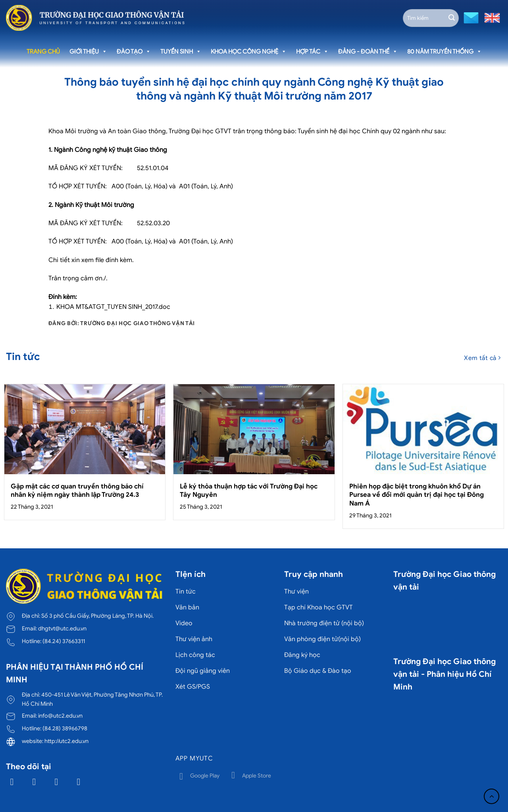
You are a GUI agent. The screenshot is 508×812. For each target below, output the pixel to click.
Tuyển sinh (181, 52)
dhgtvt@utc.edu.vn (62, 628)
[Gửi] (452, 18)
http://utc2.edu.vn (66, 741)
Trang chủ (43, 52)
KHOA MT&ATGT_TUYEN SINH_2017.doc (113, 307)
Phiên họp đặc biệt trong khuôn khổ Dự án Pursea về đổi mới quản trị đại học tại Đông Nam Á (417, 495)
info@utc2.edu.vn (60, 716)
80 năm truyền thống (444, 52)
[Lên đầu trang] (492, 796)
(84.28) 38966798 (65, 728)
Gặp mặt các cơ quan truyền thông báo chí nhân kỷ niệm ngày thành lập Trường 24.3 (77, 491)
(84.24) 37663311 (64, 641)
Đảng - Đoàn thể (368, 52)
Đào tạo (134, 52)
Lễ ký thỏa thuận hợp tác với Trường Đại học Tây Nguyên (249, 491)
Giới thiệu (88, 52)
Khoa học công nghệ (249, 52)
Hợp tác (312, 52)
